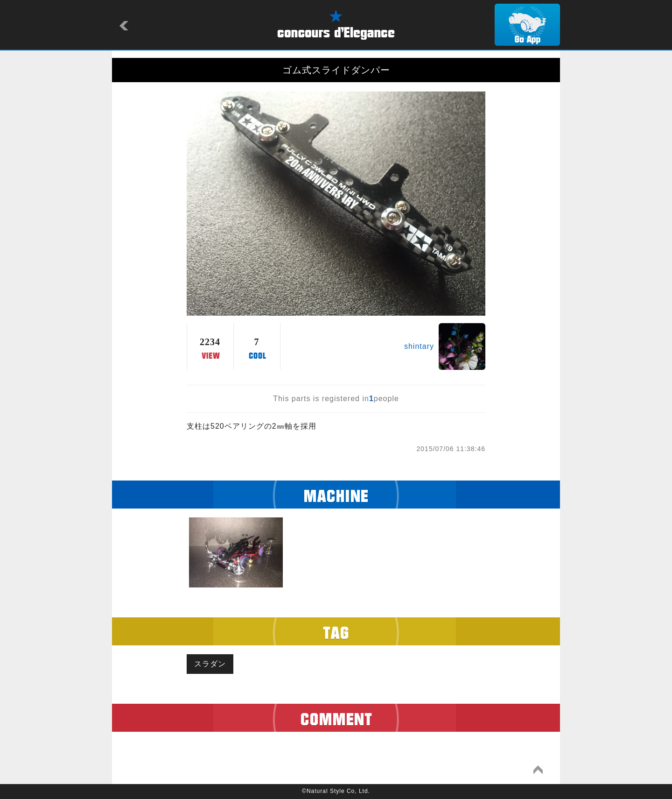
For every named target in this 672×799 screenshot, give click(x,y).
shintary (419, 346)
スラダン (210, 664)
